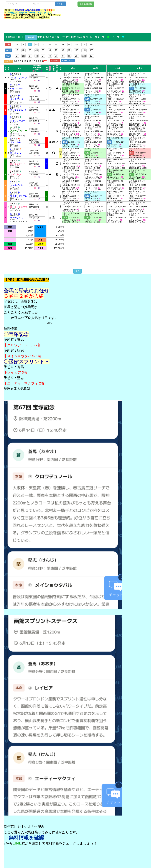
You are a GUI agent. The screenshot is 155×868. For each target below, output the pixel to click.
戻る (77, 271)
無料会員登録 (86, 4)
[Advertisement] (59, 26)
